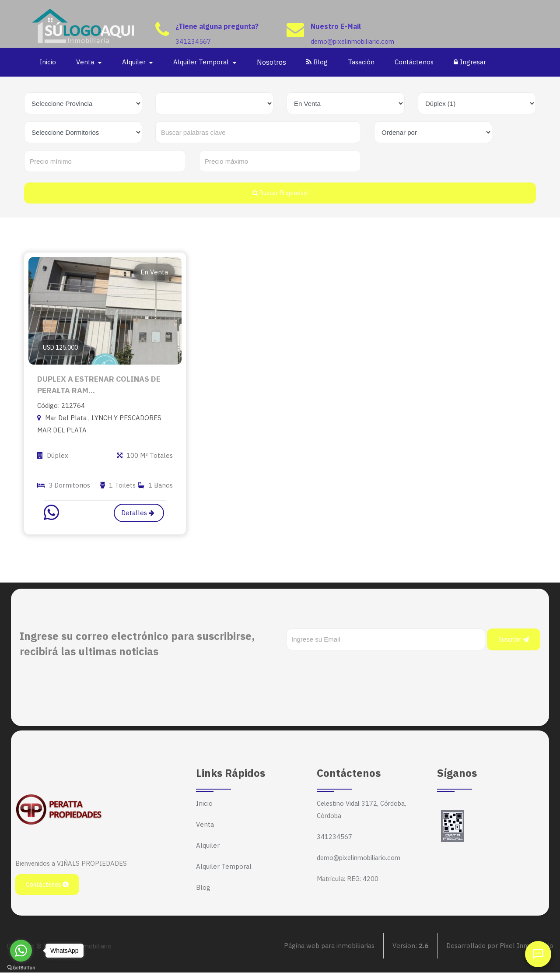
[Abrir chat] (538, 954)
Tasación (362, 62)
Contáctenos (415, 62)
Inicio (49, 62)
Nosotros (272, 62)
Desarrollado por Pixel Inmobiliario (500, 950)
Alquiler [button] (136, 62)
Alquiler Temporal (224, 870)
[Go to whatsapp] (21, 951)
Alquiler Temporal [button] (203, 62)
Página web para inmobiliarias (329, 950)
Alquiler (208, 849)
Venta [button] (87, 62)
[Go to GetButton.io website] (21, 967)
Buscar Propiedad (280, 193)
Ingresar (471, 62)
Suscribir (514, 643)
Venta (205, 828)
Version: (410, 950)
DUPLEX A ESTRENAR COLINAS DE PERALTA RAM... (99, 386)
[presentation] (353, 671)
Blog (318, 62)
